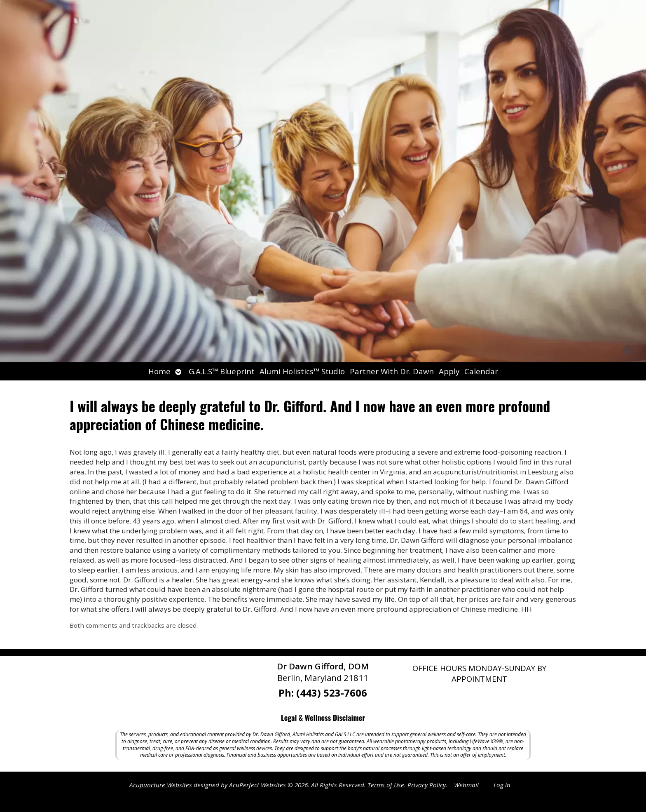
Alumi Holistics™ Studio (302, 371)
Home (159, 371)
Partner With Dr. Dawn (392, 371)
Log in (502, 785)
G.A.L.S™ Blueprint (222, 371)
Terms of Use (386, 785)
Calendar (481, 371)
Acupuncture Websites (161, 785)
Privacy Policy (427, 785)
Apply (449, 371)
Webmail (466, 785)
